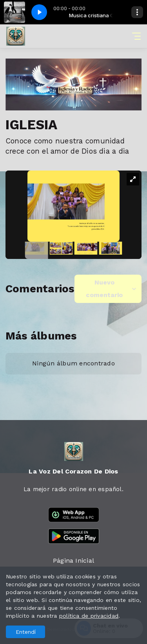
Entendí (26, 632)
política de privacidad (89, 616)
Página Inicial (73, 561)
